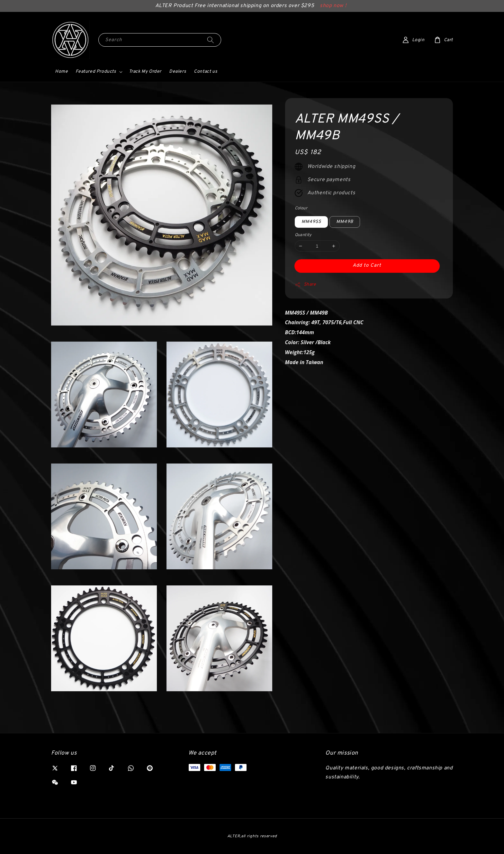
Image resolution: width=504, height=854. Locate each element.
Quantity (303, 235)
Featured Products (96, 72)
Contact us (206, 72)
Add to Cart (367, 266)
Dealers (178, 72)
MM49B (345, 222)
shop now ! (333, 6)
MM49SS (311, 222)
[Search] (211, 40)
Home (61, 72)
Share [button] (306, 285)
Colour (301, 208)
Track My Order (145, 72)
